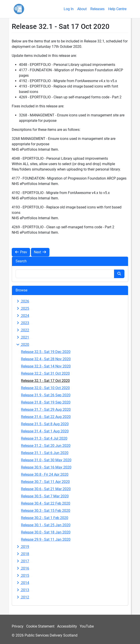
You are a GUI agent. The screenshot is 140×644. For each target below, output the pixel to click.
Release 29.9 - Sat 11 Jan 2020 (46, 539)
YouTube (87, 626)
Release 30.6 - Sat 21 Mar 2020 (46, 489)
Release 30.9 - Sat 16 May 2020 (46, 467)
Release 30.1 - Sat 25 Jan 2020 (46, 525)
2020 (22, 345)
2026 (22, 301)
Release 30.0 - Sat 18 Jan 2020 (46, 532)
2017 (22, 561)
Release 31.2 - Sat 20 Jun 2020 (46, 446)
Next (40, 252)
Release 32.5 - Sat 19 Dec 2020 (46, 352)
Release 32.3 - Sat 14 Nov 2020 (46, 366)
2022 (22, 330)
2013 (22, 590)
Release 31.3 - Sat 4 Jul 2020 (44, 438)
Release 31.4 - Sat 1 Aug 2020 (45, 431)
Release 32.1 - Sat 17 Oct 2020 (45, 381)
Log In (69, 9)
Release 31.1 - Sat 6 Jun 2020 (45, 453)
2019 (22, 547)
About (82, 9)
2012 (22, 597)
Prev (21, 252)
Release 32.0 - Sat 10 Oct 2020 (45, 388)
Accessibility (67, 626)
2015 (22, 576)
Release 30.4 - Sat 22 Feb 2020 (46, 503)
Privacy (18, 626)
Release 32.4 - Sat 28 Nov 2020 (46, 359)
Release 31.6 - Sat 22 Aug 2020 (46, 417)
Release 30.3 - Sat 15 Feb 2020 (46, 511)
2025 (22, 308)
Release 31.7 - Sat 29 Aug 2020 (46, 410)
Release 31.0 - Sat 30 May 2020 (46, 460)
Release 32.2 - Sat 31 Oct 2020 (45, 373)
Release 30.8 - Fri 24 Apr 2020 (45, 474)
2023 (22, 323)
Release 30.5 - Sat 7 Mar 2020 (45, 496)
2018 (22, 554)
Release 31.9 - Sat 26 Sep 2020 (46, 395)
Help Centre (117, 9)
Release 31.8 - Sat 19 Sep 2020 (46, 402)
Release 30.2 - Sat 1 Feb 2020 (45, 518)
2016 (22, 568)
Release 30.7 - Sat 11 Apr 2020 (45, 482)
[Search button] (119, 274)
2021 (22, 337)
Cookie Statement (40, 626)
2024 (22, 316)
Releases (97, 9)
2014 (22, 583)
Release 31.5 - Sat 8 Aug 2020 (45, 424)
